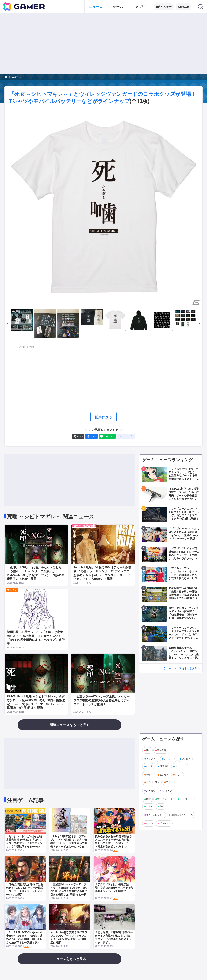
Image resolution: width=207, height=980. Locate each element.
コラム (150, 806)
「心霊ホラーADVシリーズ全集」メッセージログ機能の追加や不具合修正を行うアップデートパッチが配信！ (101, 700)
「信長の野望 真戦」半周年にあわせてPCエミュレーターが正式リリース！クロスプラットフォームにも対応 (25, 889)
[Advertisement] (103, 44)
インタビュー (186, 799)
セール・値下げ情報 (84, 525)
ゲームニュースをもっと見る (180, 668)
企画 (162, 806)
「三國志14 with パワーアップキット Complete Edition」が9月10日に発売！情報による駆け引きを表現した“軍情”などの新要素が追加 (69, 891)
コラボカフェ (153, 782)
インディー (152, 759)
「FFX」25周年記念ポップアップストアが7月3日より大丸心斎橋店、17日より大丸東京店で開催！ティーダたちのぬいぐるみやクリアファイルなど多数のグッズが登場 (69, 845)
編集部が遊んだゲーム (182, 815)
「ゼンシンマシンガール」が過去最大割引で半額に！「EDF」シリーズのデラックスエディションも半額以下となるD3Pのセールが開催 (24, 843)
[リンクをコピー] (126, 436)
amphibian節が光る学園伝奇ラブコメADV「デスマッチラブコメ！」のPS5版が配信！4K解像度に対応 (69, 937)
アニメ (169, 782)
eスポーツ (167, 790)
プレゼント (165, 823)
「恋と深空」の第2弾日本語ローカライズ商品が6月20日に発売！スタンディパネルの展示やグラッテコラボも (114, 937)
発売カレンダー (164, 7)
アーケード (169, 759)
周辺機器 (164, 766)
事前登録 (162, 750)
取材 (148, 799)
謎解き (150, 774)
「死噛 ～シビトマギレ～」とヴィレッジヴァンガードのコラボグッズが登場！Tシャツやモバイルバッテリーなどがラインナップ (103, 97)
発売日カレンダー (155, 815)
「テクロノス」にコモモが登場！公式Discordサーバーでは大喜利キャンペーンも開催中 (114, 888)
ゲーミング (181, 766)
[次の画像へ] (103, 208)
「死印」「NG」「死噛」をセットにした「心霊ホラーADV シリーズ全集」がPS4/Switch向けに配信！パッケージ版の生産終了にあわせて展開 (35, 573)
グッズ (178, 774)
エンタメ (12, 590)
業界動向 (151, 790)
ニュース (16, 77)
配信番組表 (183, 7)
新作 (148, 750)
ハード (150, 766)
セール (150, 823)
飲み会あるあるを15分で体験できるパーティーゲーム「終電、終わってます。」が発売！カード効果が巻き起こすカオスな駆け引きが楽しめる (113, 843)
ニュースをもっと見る (69, 959)
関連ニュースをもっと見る (69, 725)
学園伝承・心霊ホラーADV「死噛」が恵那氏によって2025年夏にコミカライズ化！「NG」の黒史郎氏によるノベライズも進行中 (36, 637)
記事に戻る (103, 417)
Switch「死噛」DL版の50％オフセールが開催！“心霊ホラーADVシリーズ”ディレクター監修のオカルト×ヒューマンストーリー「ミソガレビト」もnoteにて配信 (103, 573)
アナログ (186, 759)
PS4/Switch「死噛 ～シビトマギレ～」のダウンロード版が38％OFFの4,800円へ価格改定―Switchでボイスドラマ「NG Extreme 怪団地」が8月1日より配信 (36, 702)
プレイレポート (165, 799)
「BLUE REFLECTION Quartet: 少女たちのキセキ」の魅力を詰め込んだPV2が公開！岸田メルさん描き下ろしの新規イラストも (24, 939)
